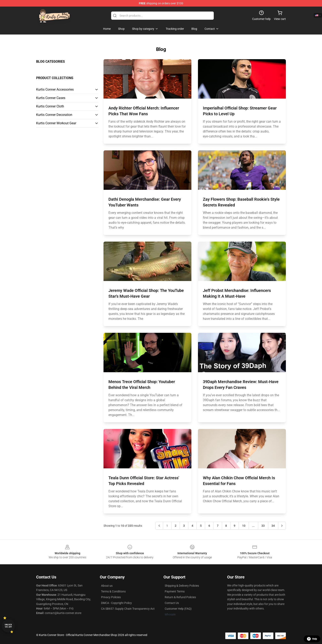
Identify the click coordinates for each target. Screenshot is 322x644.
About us (107, 586)
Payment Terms (175, 591)
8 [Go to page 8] (226, 526)
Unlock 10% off (8, 626)
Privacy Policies (111, 597)
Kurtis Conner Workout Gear (56, 123)
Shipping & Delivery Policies (182, 586)
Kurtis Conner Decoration (54, 115)
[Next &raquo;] (282, 526)
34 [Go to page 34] (273, 526)
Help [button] (312, 639)
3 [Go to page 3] (184, 526)
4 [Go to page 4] (192, 526)
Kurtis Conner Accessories (55, 89)
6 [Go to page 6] (209, 526)
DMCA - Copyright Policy (116, 603)
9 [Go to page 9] (235, 526)
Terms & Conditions (113, 591)
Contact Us (172, 603)
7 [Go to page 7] (218, 526)
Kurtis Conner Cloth (50, 106)
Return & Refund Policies (180, 597)
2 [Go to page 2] (176, 526)
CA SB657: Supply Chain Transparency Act (128, 609)
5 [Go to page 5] (201, 526)
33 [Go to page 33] (263, 526)
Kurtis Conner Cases (51, 98)
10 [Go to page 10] (244, 526)
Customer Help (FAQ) (178, 609)
